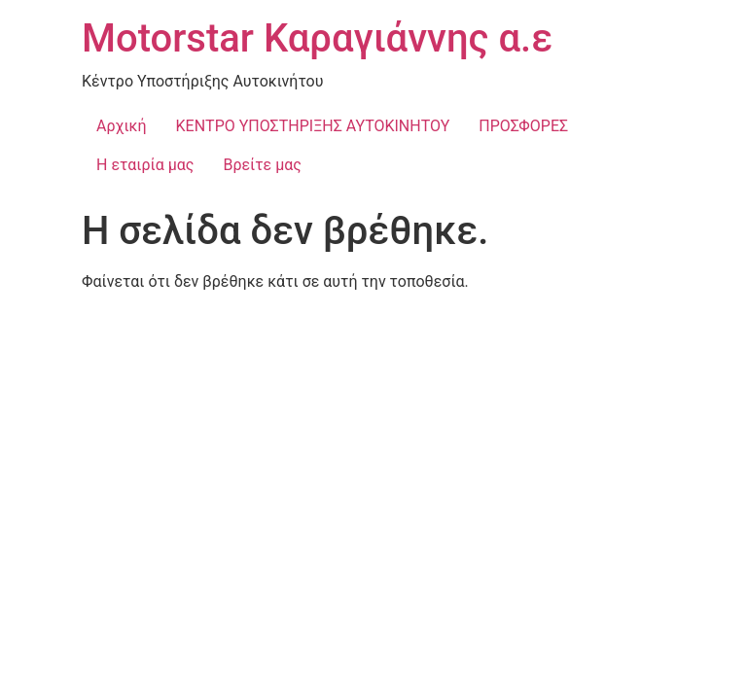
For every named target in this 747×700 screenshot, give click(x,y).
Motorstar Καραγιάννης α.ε (317, 38)
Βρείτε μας (262, 165)
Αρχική (122, 126)
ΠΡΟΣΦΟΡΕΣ (523, 126)
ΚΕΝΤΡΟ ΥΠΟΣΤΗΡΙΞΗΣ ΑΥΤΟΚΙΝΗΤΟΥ (313, 126)
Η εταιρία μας (145, 165)
